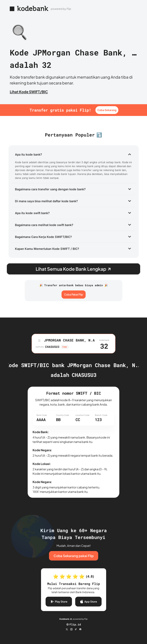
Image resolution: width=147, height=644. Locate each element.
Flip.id (75, 624)
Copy (65, 347)
